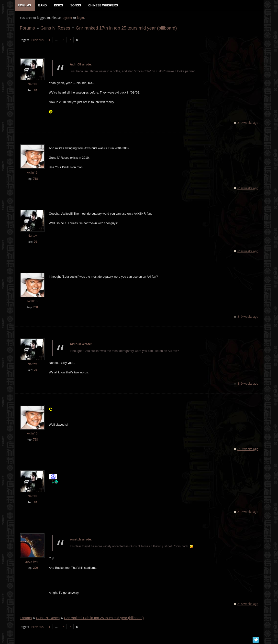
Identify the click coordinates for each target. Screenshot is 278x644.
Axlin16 (32, 173)
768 (35, 179)
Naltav (32, 85)
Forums (27, 28)
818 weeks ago (248, 605)
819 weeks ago (248, 123)
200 (35, 568)
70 (35, 91)
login (80, 18)
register (67, 18)
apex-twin (32, 562)
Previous (37, 40)
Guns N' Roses (55, 28)
